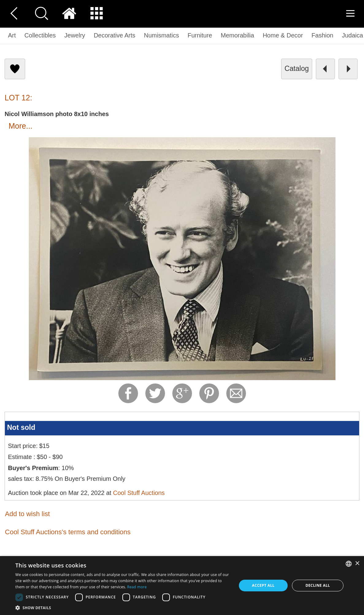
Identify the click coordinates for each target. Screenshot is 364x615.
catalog (297, 68)
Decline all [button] (318, 585)
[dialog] (182, 586)
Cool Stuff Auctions (139, 493)
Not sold (21, 427)
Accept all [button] (263, 585)
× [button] (357, 564)
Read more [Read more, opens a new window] (137, 587)
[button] (123, 607)
